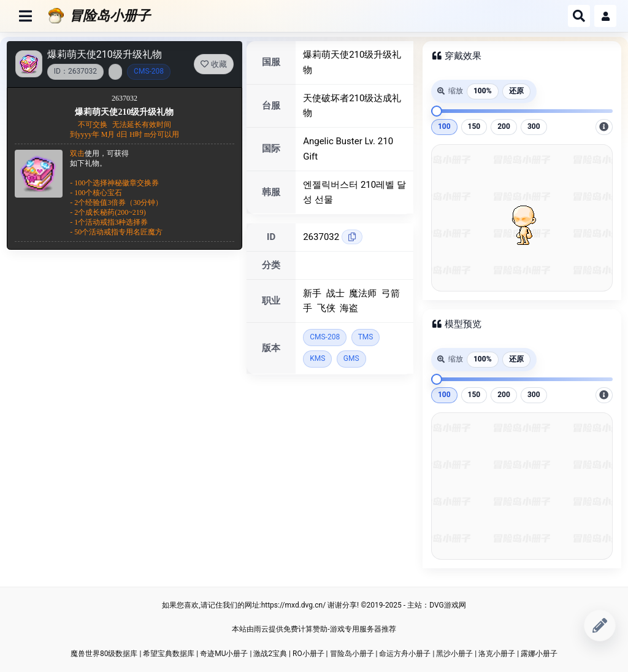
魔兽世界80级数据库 (104, 654)
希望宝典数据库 (169, 654)
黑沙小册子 (454, 654)
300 (534, 126)
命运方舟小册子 (405, 654)
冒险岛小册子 (352, 654)
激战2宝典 (270, 654)
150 (474, 126)
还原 (516, 91)
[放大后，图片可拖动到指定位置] (604, 127)
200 (504, 126)
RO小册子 (308, 654)
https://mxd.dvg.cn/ (293, 605)
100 (444, 126)
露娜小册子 (539, 654)
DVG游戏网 (447, 605)
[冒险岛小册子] (304, 16)
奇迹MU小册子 (224, 654)
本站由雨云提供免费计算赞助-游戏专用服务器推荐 (314, 629)
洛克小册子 (497, 654)
